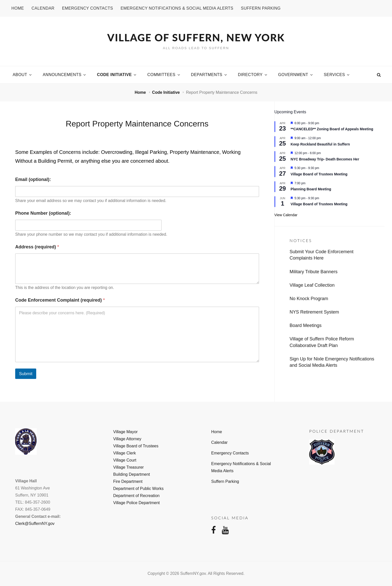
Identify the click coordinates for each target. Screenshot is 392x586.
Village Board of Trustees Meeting (319, 174)
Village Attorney (127, 439)
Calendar (43, 8)
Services (337, 75)
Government (296, 75)
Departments (209, 75)
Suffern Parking (261, 8)
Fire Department (128, 481)
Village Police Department (136, 503)
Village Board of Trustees (136, 446)
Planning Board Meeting (311, 189)
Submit (26, 374)
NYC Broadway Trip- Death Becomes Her (325, 159)
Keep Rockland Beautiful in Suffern (320, 144)
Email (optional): (33, 179)
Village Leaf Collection (312, 285)
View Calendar (286, 215)
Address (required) (37, 247)
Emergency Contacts (87, 8)
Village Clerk (125, 453)
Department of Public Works (138, 489)
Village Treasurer (129, 467)
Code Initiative (117, 75)
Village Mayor (125, 432)
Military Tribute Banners (314, 272)
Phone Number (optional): (43, 213)
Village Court (125, 460)
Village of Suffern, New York (196, 38)
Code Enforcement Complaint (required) (60, 300)
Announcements (65, 75)
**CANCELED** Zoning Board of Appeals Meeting (332, 129)
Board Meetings (306, 325)
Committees (164, 75)
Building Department (132, 474)
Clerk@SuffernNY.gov (35, 524)
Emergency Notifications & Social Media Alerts (177, 8)
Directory (253, 75)
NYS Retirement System (314, 312)
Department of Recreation (136, 496)
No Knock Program (309, 299)
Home (18, 8)
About (23, 75)
